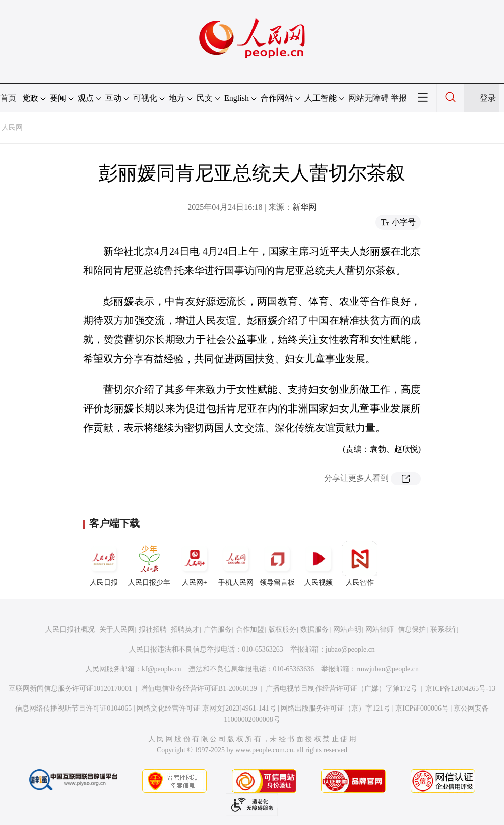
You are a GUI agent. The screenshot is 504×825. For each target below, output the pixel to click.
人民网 (12, 127)
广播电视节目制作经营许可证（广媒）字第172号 (341, 689)
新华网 (304, 207)
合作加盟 (250, 630)
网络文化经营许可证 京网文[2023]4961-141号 (206, 708)
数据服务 (314, 630)
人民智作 (360, 564)
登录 (488, 98)
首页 (8, 98)
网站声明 (347, 630)
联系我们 (445, 630)
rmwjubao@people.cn (388, 669)
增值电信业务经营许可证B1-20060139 (199, 689)
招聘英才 (185, 630)
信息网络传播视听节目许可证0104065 (73, 708)
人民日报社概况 (70, 630)
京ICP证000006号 (422, 708)
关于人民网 (117, 630)
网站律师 (380, 630)
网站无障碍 (368, 98)
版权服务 (282, 630)
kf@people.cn (162, 669)
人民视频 (319, 564)
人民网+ (195, 564)
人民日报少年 (149, 564)
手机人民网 (236, 564)
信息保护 (412, 630)
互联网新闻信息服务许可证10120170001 (70, 689)
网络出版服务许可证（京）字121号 (335, 708)
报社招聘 (153, 630)
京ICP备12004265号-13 (460, 689)
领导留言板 (277, 564)
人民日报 (104, 564)
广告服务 (218, 630)
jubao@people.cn (350, 649)
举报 (399, 98)
